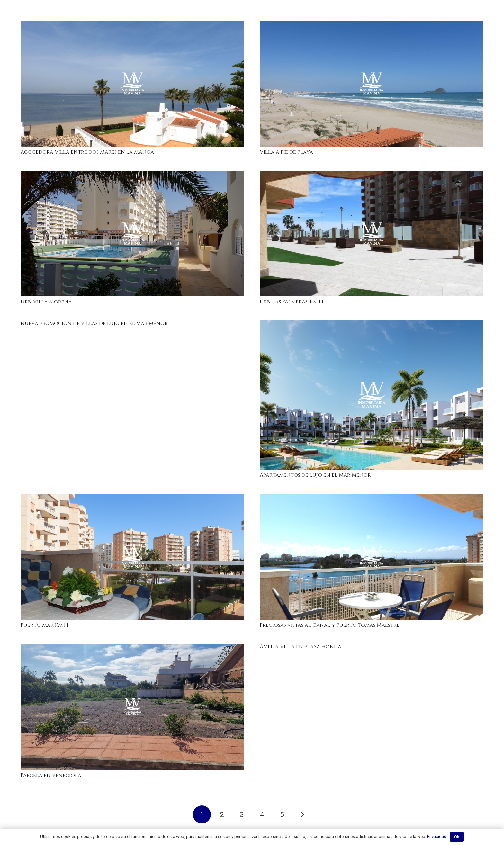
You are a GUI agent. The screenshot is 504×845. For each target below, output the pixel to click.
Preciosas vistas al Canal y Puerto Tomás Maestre (330, 625)
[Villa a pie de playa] (372, 84)
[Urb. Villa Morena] (132, 234)
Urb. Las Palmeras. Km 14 (292, 302)
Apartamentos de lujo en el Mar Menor (315, 475)
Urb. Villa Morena (46, 302)
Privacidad (437, 836)
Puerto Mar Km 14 (45, 625)
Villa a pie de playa (286, 152)
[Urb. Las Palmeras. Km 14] (372, 234)
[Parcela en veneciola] (132, 707)
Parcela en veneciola (51, 775)
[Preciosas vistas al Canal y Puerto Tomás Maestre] (372, 557)
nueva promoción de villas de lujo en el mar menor (94, 323)
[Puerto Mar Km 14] (132, 557)
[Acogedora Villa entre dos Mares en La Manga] (132, 84)
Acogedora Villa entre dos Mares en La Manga (87, 152)
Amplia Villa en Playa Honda (301, 647)
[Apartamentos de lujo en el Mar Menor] (372, 395)
